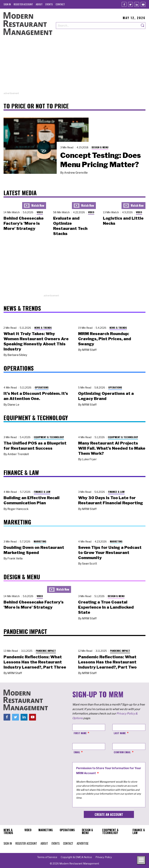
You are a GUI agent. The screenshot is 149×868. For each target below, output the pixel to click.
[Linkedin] (137, 4)
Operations (42, 387)
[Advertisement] (74, 67)
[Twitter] (130, 4)
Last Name (120, 733)
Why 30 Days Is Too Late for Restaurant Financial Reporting (111, 500)
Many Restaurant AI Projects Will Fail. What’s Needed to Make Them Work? (112, 448)
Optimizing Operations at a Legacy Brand (106, 396)
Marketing (40, 541)
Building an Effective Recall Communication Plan (32, 500)
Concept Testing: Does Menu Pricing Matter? (101, 160)
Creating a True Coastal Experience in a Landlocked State (106, 607)
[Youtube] (143, 4)
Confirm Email (122, 752)
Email (77, 752)
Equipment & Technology (49, 437)
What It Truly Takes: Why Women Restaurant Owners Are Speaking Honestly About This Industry (36, 341)
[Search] (143, 26)
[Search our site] (98, 26)
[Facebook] (124, 4)
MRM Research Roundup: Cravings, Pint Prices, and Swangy (105, 339)
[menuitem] (7, 4)
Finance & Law (42, 492)
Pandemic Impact (46, 651)
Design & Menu (100, 147)
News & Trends (43, 328)
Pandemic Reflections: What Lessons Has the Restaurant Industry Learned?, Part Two (107, 662)
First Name (80, 733)
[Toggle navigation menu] (141, 860)
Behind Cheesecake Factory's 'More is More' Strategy (24, 223)
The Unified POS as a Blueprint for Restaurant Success (35, 446)
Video (40, 212)
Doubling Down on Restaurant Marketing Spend (34, 550)
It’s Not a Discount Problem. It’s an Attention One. (36, 396)
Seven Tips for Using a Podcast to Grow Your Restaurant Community (110, 553)
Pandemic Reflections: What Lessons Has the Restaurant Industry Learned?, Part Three (35, 662)
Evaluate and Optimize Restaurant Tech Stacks (70, 226)
